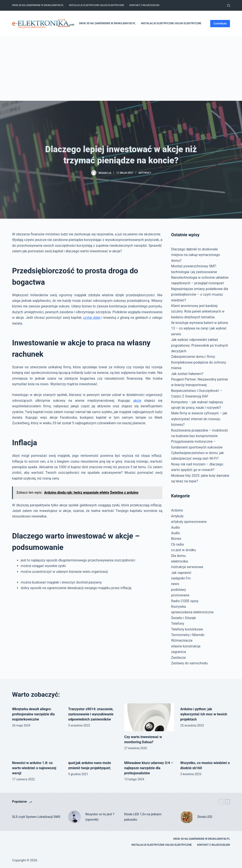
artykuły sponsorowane (189, 522)
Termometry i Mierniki (188, 635)
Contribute (220, 23)
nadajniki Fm (181, 578)
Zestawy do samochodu (189, 663)
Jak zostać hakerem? (187, 374)
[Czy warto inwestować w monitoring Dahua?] (149, 717)
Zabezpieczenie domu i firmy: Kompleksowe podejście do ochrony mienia (199, 362)
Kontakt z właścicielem (144, 5)
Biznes (176, 539)
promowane (180, 595)
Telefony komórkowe (187, 629)
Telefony (178, 624)
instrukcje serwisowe (187, 567)
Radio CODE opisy (185, 601)
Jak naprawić (181, 573)
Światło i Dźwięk (184, 618)
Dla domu (178, 556)
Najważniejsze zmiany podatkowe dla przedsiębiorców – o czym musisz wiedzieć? (200, 295)
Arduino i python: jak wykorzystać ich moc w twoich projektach (204, 714)
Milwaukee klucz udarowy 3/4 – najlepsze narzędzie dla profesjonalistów (148, 768)
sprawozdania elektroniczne (192, 612)
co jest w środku (184, 550)
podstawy (179, 590)
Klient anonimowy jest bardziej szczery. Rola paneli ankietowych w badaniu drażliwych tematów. (198, 311)
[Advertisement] (121, 69)
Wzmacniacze (182, 640)
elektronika (180, 561)
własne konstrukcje (186, 646)
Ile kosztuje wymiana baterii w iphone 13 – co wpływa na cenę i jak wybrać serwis (200, 328)
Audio (176, 527)
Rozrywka (179, 607)
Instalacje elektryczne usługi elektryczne (97, 5)
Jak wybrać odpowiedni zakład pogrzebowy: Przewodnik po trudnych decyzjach (200, 345)
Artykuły (145, 173)
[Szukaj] (229, 5)
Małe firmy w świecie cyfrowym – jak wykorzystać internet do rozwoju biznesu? (199, 419)
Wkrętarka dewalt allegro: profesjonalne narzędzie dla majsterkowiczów (33, 714)
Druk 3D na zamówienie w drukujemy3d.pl (38, 5)
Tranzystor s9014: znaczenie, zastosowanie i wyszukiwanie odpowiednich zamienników (91, 714)
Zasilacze (178, 658)
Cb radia (177, 544)
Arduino (177, 510)
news (175, 584)
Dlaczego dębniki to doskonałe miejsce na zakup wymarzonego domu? (196, 255)
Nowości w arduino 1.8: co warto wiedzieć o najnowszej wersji (34, 768)
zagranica (179, 652)
